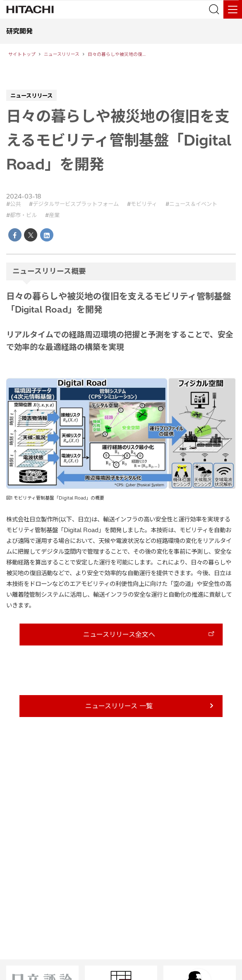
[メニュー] (233, 9)
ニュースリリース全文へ (119, 634)
